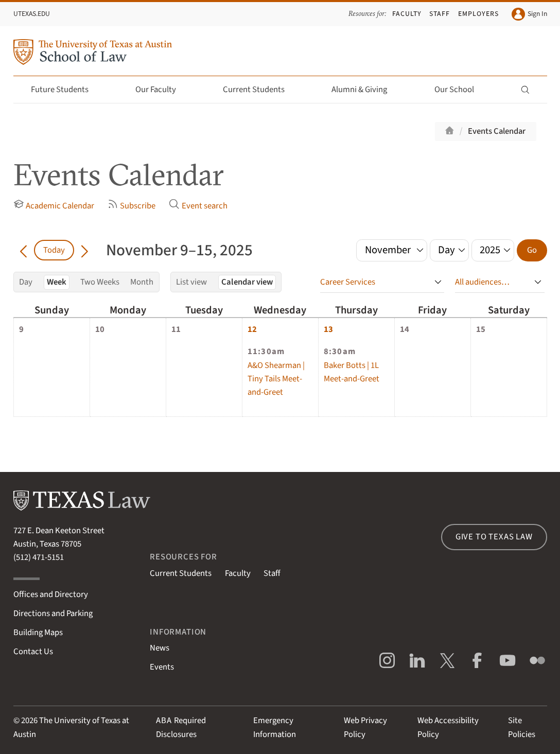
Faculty (407, 14)
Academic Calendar (54, 205)
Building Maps (38, 633)
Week (57, 282)
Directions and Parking (53, 613)
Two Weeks (100, 282)
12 (252, 329)
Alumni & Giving (365, 90)
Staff (440, 14)
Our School (460, 90)
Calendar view (247, 282)
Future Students (66, 90)
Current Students (260, 90)
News (160, 648)
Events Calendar (497, 131)
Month (142, 282)
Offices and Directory (51, 594)
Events (162, 667)
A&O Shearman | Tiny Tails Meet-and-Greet (276, 379)
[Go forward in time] (85, 250)
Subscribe (132, 205)
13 (328, 329)
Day (26, 282)
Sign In (529, 14)
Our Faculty (162, 90)
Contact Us (33, 652)
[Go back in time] (24, 250)
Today (54, 250)
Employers (478, 14)
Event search (198, 205)
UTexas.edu (32, 14)
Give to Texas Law (494, 537)
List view (191, 282)
